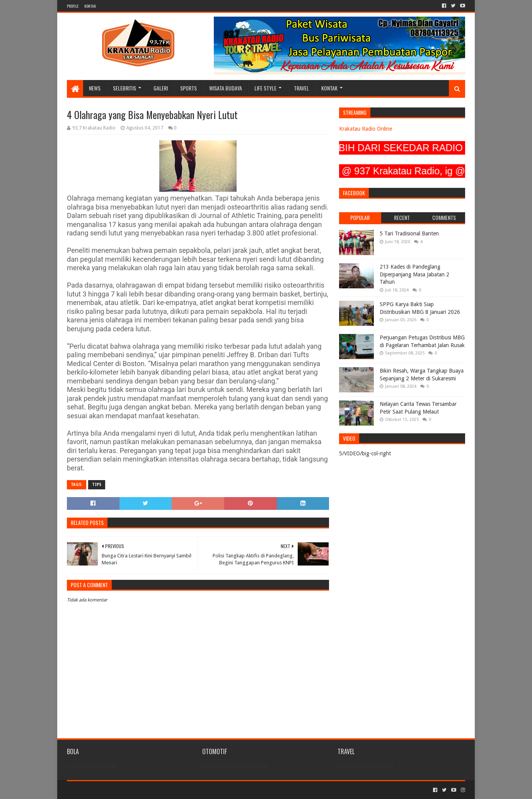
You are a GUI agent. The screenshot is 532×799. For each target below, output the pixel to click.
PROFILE (73, 6)
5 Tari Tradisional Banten (409, 233)
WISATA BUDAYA (226, 88)
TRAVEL (301, 88)
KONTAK (90, 6)
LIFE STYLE (265, 88)
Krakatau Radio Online (366, 129)
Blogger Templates (154, 790)
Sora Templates (110, 790)
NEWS (95, 88)
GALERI (161, 88)
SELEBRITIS (124, 88)
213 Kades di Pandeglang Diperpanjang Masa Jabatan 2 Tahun (414, 274)
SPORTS (188, 88)
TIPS (97, 485)
